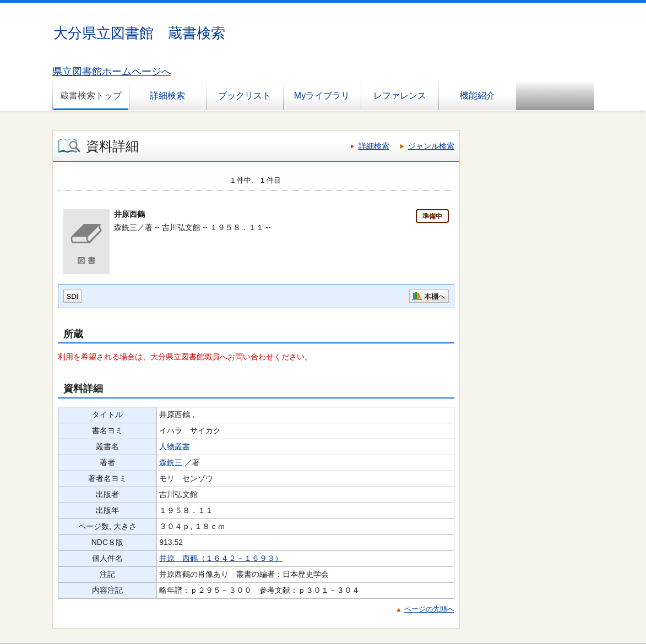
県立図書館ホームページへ (112, 72)
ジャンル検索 (431, 146)
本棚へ (435, 296)
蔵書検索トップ (91, 95)
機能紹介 (477, 95)
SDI (73, 296)
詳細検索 (167, 95)
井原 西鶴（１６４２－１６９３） (221, 558)
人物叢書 (175, 446)
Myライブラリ (322, 95)
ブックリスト (245, 95)
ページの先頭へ (429, 609)
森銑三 (171, 462)
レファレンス (400, 95)
